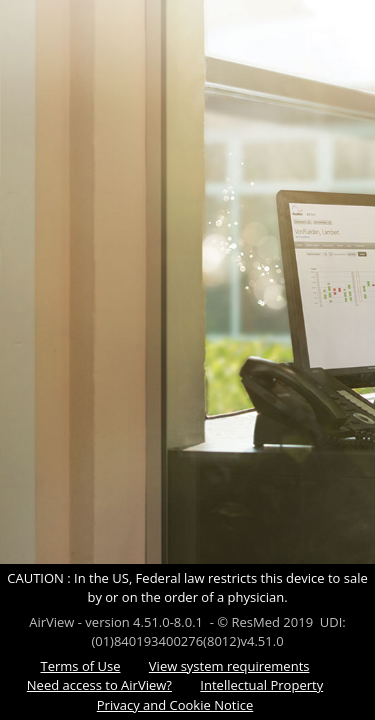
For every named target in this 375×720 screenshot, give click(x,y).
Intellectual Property (261, 685)
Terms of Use (81, 666)
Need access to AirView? (99, 685)
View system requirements (229, 666)
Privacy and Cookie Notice (175, 705)
